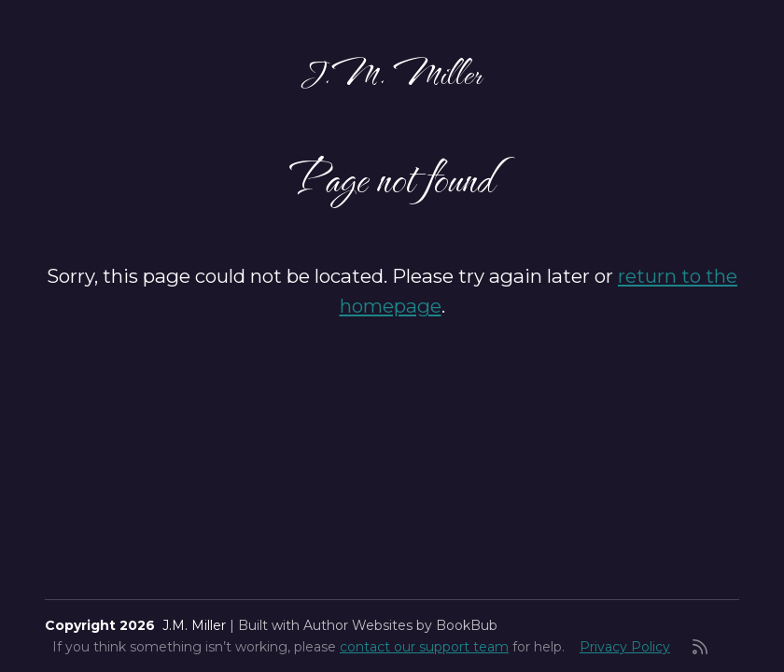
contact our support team (424, 647)
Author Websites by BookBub (400, 625)
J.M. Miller (392, 72)
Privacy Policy (625, 647)
